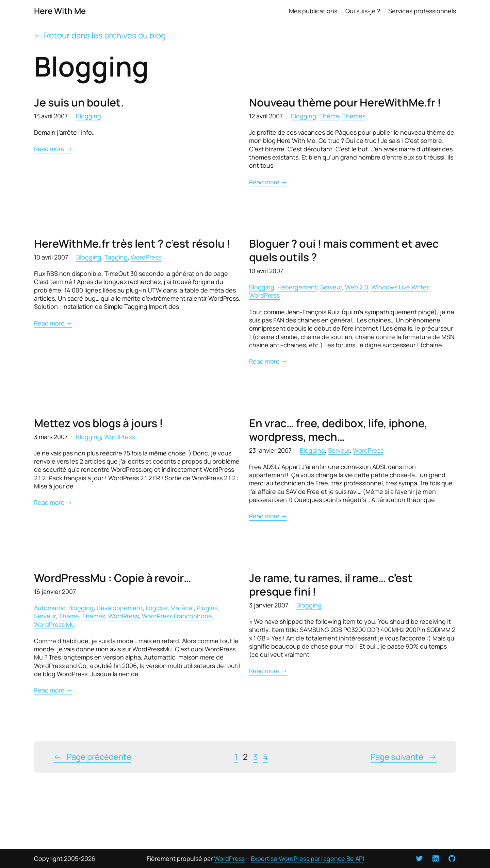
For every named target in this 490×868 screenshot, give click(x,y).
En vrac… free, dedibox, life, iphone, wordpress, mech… (338, 430)
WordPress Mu (54, 624)
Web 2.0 (357, 287)
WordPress (146, 257)
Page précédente (92, 757)
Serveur (331, 287)
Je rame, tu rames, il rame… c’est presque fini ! (331, 585)
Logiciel (157, 608)
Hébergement (297, 287)
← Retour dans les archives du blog (100, 35)
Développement (120, 608)
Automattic (50, 608)
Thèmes (354, 116)
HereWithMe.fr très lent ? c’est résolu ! (132, 244)
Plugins (207, 608)
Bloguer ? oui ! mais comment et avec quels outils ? (344, 250)
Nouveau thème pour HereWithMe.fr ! (345, 102)
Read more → (53, 149)
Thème (329, 116)
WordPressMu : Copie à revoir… (113, 578)
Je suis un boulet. (79, 102)
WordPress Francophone (177, 616)
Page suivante (404, 757)
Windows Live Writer (400, 287)
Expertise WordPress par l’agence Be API (307, 858)
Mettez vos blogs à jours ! (99, 423)
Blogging (88, 116)
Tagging (116, 257)
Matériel (182, 608)
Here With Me (60, 11)
